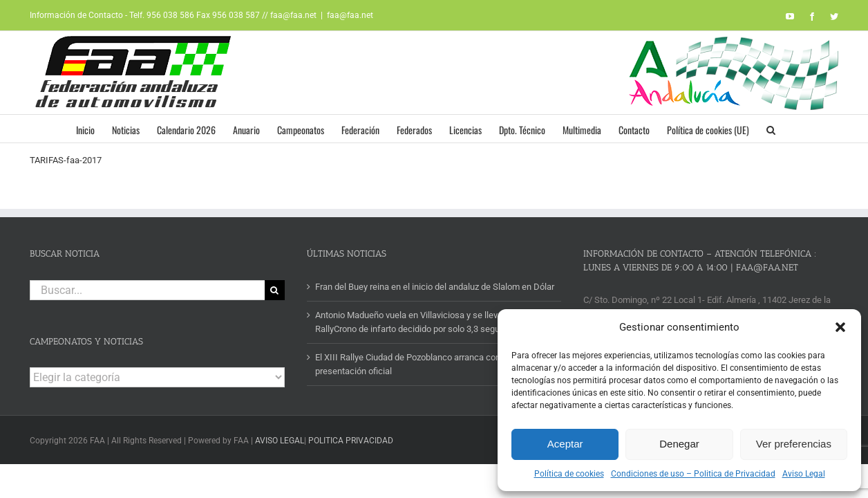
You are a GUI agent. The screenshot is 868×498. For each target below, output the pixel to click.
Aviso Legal (804, 474)
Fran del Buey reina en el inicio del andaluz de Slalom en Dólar (435, 287)
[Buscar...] (147, 290)
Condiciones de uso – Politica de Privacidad (693, 474)
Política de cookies (569, 474)
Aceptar (565, 444)
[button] (840, 327)
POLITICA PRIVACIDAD (351, 441)
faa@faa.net (350, 15)
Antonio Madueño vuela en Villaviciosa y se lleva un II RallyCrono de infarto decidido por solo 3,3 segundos (418, 322)
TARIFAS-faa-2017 (66, 160)
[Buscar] (275, 290)
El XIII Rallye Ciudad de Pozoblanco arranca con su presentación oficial (414, 364)
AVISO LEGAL (280, 441)
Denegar (679, 444)
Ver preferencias (794, 444)
